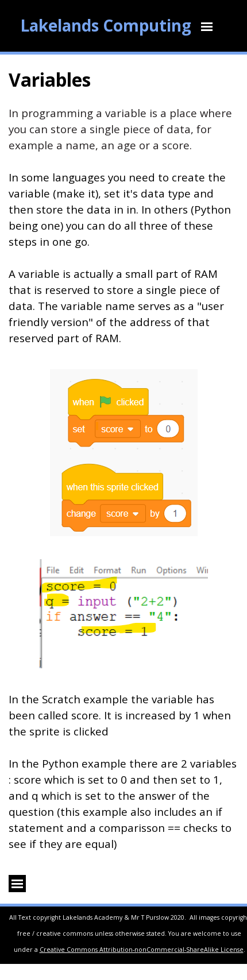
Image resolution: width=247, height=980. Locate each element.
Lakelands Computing (106, 25)
